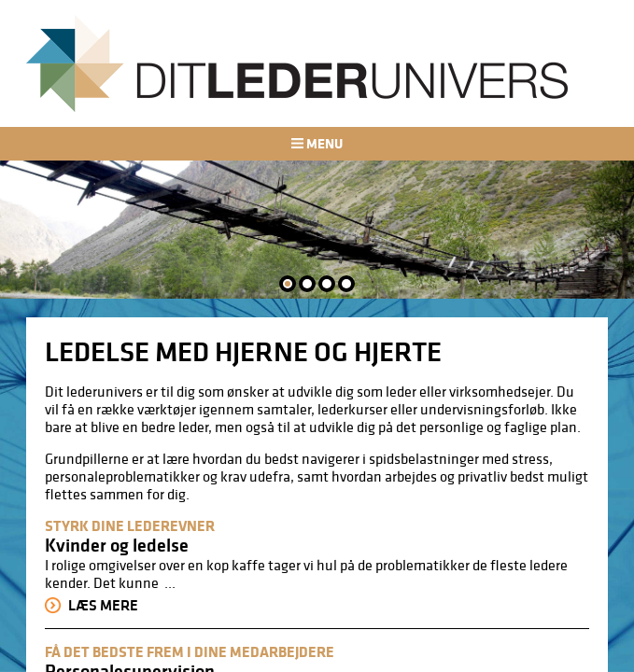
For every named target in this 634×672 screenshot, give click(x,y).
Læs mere (92, 605)
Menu (317, 143)
